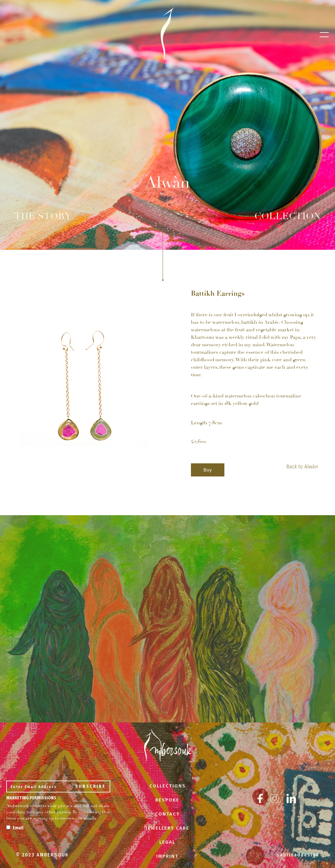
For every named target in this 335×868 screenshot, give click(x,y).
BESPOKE (167, 800)
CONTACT (167, 814)
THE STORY (43, 216)
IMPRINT (167, 856)
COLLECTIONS (167, 786)
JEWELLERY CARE (167, 828)
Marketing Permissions (31, 798)
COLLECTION (287, 216)
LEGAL (167, 842)
